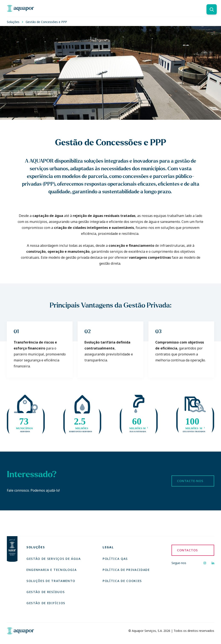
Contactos (187, 550)
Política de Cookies (122, 581)
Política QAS (115, 559)
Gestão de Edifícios (46, 603)
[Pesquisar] (212, 9)
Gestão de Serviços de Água (54, 559)
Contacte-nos (190, 481)
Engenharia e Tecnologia (52, 570)
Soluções (13, 22)
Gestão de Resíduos (46, 592)
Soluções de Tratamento (51, 581)
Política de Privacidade (126, 570)
